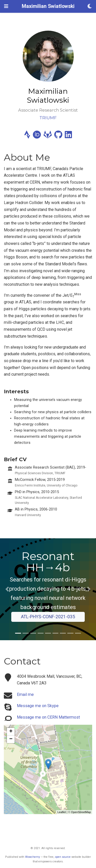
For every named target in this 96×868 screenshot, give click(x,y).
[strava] (27, 136)
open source (63, 857)
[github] (58, 136)
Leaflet (62, 812)
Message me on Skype (38, 706)
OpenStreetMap (81, 812)
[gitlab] (48, 136)
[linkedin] (68, 136)
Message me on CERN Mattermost (48, 717)
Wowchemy (33, 857)
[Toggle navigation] (6, 6)
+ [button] (11, 732)
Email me (25, 694)
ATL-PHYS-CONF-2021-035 (48, 617)
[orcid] (37, 136)
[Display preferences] (90, 7)
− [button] (11, 739)
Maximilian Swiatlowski (48, 6)
